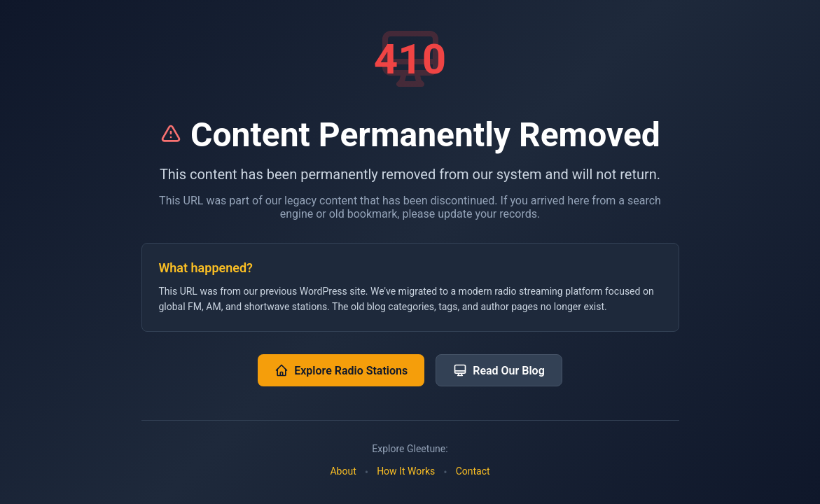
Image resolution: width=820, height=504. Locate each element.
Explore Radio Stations (341, 370)
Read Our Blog (499, 370)
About (343, 471)
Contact (473, 471)
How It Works (406, 471)
